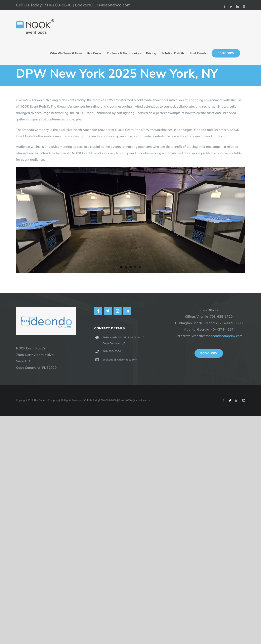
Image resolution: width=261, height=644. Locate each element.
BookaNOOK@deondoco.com (103, 5)
